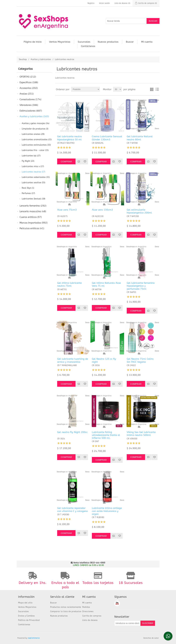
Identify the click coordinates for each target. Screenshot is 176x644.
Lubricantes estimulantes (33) (36, 145)
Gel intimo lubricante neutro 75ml (69, 284)
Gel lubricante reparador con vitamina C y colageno (72, 509)
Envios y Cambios (26, 616)
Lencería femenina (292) (33, 206)
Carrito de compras (92, 616)
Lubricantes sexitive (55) (33, 183)
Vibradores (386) (29, 105)
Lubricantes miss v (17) (33, 166)
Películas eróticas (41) (32, 228)
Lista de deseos (90, 620)
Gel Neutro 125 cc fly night (104, 360)
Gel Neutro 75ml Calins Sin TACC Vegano (140, 360)
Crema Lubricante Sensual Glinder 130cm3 (107, 138)
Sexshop (23, 59)
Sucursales (84, 42)
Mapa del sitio (25, 603)
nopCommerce (34, 638)
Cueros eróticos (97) (31, 217)
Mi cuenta (147, 42)
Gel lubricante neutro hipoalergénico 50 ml (69, 138)
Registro (91, 3)
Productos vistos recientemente (66, 607)
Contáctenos (88, 46)
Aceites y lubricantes (41, 59)
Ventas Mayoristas (60, 42)
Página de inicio (33, 42)
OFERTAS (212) (28, 77)
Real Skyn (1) (28, 188)
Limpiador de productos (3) (35, 129)
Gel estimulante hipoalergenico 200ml (139, 211)
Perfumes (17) (28, 193)
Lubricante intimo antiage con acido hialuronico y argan (107, 511)
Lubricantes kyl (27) (31, 156)
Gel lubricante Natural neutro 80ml (140, 138)
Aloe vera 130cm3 (102, 210)
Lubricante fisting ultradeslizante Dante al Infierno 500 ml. (106, 435)
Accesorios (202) (29, 88)
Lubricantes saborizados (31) (36, 177)
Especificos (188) (29, 82)
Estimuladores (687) (31, 111)
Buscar (130, 42)
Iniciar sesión (104, 3)
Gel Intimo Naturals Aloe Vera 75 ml (106, 284)
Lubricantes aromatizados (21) (37, 140)
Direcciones (88, 611)
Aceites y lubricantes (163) (34, 116)
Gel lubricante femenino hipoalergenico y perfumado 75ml (141, 286)
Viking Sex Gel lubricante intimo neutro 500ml (141, 434)
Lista (157, 89)
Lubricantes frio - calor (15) (35, 150)
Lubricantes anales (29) (33, 134)
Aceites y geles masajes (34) (36, 123)
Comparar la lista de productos (66, 611)
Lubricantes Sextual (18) (33, 199)
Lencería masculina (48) (33, 211)
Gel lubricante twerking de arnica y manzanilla (73, 360)
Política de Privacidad (29, 620)
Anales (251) (27, 94)
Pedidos (86, 607)
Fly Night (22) (28, 161)
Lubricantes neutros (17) (33, 172)
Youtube (117, 603)
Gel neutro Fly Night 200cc (72, 432)
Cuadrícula (152, 89)
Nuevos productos (108, 42)
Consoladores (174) (30, 99)
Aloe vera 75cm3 (67, 210)
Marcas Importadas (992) (34, 223)
